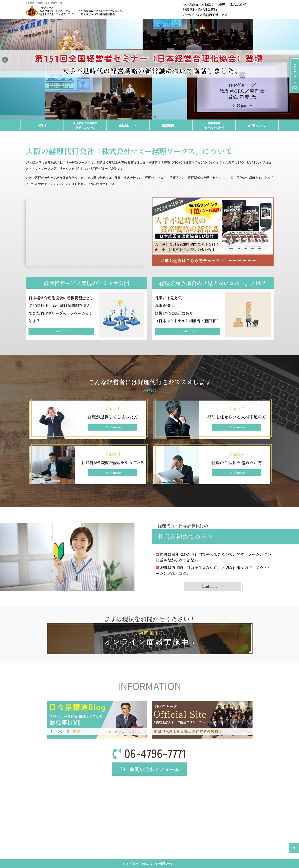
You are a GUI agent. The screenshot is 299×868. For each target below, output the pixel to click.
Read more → (213, 587)
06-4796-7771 (149, 753)
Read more (61, 331)
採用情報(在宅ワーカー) (214, 125)
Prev (5, 60)
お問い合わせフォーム (150, 769)
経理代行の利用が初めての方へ (85, 125)
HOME (42, 125)
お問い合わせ (257, 125)
